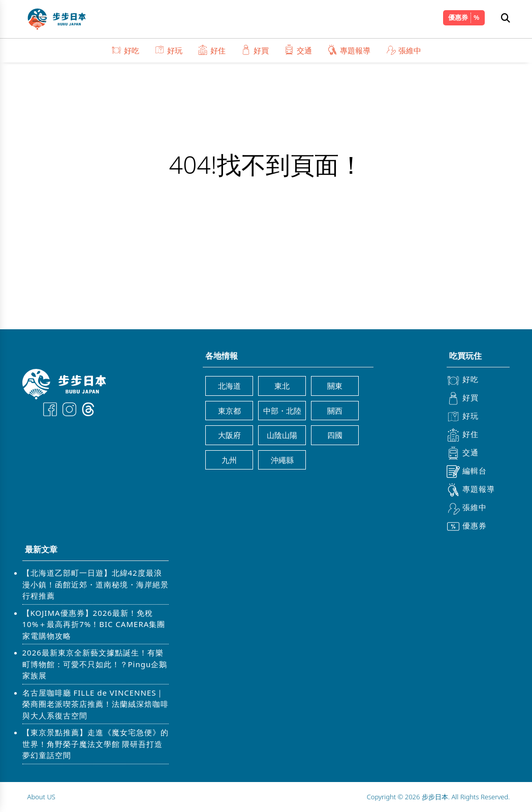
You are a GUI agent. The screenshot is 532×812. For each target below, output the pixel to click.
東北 (282, 386)
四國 (335, 435)
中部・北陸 (282, 411)
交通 (298, 50)
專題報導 (349, 50)
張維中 (403, 50)
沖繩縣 (282, 460)
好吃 (125, 50)
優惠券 (458, 17)
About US (41, 797)
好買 (255, 50)
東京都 (229, 411)
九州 (229, 460)
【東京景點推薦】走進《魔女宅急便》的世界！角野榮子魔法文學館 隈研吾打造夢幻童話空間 (96, 744)
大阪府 (229, 435)
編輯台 (467, 472)
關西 (335, 411)
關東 (335, 386)
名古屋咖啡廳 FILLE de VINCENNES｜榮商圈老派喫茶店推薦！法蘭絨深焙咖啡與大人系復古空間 (96, 704)
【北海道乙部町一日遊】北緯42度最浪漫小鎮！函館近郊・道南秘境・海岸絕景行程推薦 (96, 584)
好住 (212, 50)
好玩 (168, 50)
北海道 (229, 386)
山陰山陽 (282, 435)
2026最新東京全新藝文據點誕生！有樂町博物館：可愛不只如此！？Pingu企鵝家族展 (95, 664)
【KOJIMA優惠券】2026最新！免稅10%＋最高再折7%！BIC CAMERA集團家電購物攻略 (94, 624)
